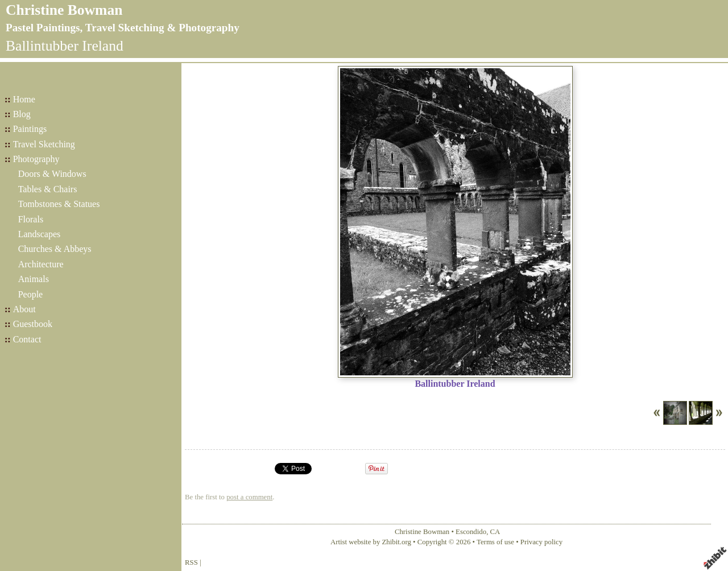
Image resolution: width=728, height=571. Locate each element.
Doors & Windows (52, 174)
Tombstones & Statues (59, 204)
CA (495, 532)
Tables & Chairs (48, 189)
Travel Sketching (44, 144)
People (31, 294)
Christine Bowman (64, 10)
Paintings (30, 129)
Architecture (41, 264)
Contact (27, 339)
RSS (191, 562)
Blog (22, 114)
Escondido (471, 532)
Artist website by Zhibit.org (371, 542)
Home (24, 99)
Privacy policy (541, 542)
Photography (36, 159)
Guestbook (33, 324)
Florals (31, 219)
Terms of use (495, 542)
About (24, 309)
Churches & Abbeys (55, 249)
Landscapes (40, 234)
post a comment (249, 497)
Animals (34, 279)
